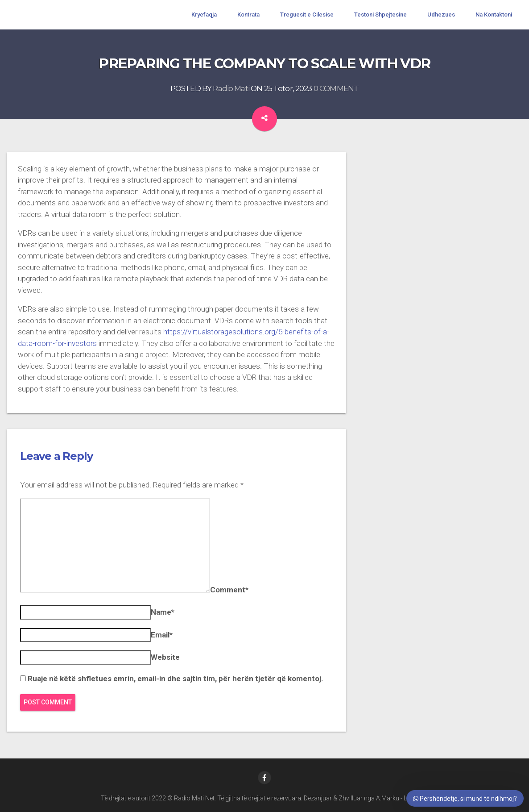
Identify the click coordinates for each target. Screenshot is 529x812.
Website (165, 657)
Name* (163, 612)
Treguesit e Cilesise (307, 15)
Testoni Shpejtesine (380, 15)
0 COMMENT (336, 88)
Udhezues (441, 15)
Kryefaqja (204, 15)
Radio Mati (231, 88)
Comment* (229, 590)
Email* (162, 635)
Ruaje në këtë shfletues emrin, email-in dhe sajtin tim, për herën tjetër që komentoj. (176, 679)
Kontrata (248, 15)
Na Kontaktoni (494, 15)
